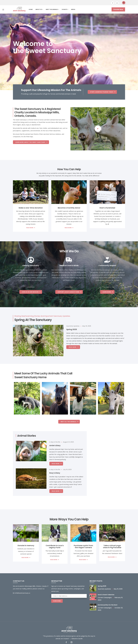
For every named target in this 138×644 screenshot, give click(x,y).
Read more (30, 228)
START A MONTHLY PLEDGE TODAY (102, 92)
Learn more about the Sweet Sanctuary (30, 142)
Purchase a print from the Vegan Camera (83, 547)
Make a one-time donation (31, 208)
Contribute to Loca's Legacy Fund (55, 547)
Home (31, 9)
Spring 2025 (72, 329)
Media (73, 9)
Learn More (107, 292)
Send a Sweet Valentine (106, 595)
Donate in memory (26, 545)
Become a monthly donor (69, 208)
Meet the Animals (52, 9)
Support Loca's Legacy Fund (68, 292)
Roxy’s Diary (55, 473)
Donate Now (118, 9)
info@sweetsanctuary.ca (22, 593)
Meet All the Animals (68, 422)
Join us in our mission (30, 292)
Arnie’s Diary (55, 445)
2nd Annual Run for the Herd (107, 605)
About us (39, 9)
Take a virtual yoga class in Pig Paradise (112, 547)
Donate (65, 9)
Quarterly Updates (73, 326)
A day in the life (55, 442)
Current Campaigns (105, 598)
